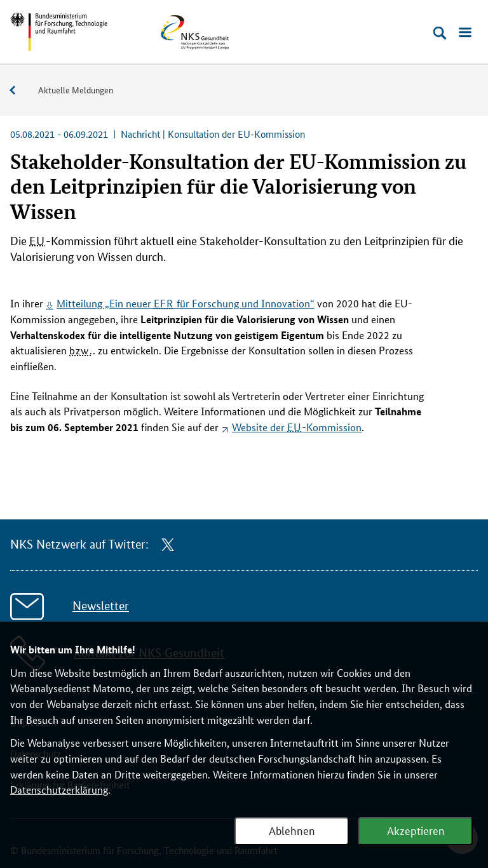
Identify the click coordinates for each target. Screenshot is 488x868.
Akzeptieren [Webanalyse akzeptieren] (416, 830)
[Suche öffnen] (440, 33)
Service (19, 90)
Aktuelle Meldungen (76, 90)
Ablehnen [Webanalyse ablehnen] (292, 830)
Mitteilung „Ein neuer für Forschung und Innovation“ (186, 303)
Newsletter (101, 606)
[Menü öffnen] (465, 33)
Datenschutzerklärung (59, 790)
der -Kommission (297, 427)
